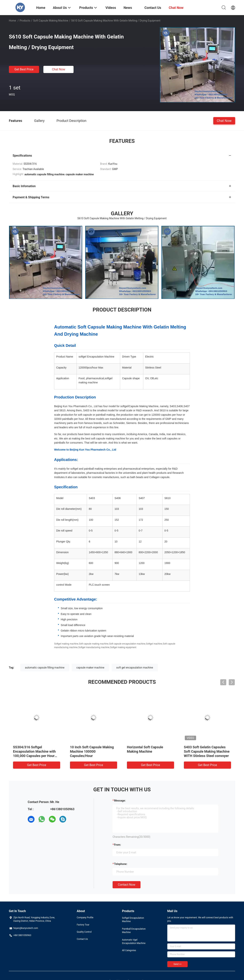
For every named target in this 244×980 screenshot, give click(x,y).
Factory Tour (83, 925)
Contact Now (127, 885)
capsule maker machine (90, 668)
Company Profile (85, 918)
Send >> (177, 964)
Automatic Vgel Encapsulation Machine (134, 942)
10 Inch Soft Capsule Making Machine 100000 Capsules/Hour (92, 751)
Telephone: (121, 864)
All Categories (129, 950)
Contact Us (82, 939)
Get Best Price (24, 69)
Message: (120, 801)
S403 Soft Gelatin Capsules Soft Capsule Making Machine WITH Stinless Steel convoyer (207, 751)
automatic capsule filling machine (45, 668)
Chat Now (59, 69)
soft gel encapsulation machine (135, 668)
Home (12, 21)
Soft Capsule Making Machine (51, 21)
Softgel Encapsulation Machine (133, 920)
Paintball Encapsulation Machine (134, 931)
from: (117, 845)
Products (25, 21)
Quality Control (84, 932)
